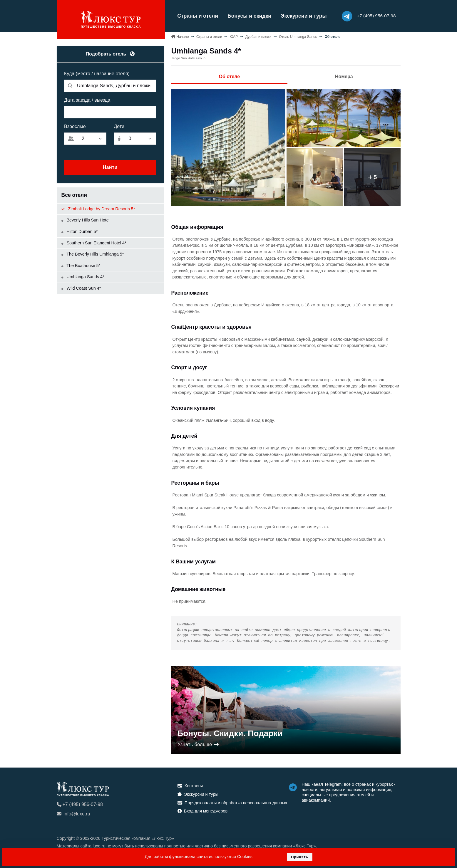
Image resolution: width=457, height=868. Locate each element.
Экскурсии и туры (302, 16)
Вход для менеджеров (202, 811)
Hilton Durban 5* (80, 231)
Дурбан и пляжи (258, 36)
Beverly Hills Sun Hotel (86, 220)
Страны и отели (196, 16)
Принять (300, 857)
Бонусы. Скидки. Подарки (230, 733)
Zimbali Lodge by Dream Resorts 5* (98, 209)
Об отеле (229, 77)
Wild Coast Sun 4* (81, 288)
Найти (110, 167)
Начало (183, 36)
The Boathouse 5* (81, 265)
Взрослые (75, 126)
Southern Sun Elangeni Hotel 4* (94, 243)
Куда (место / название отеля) (97, 73)
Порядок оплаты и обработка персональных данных (232, 802)
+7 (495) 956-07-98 (80, 804)
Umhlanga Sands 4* (83, 277)
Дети (119, 126)
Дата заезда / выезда (87, 100)
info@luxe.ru (73, 814)
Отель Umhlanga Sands (298, 36)
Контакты (190, 785)
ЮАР (234, 36)
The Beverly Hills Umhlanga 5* (93, 254)
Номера (344, 77)
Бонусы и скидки (248, 16)
